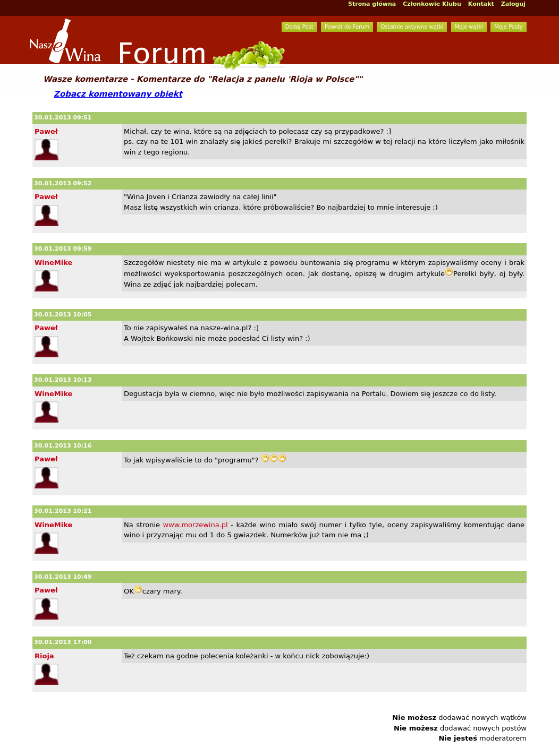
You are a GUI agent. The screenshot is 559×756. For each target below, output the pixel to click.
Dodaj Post (299, 27)
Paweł (46, 131)
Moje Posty (509, 27)
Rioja (44, 656)
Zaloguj (513, 4)
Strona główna (372, 4)
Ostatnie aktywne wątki (412, 27)
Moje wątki (469, 27)
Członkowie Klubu (432, 4)
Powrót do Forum (347, 27)
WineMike (53, 263)
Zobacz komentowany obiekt (118, 94)
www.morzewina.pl (196, 525)
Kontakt (481, 4)
